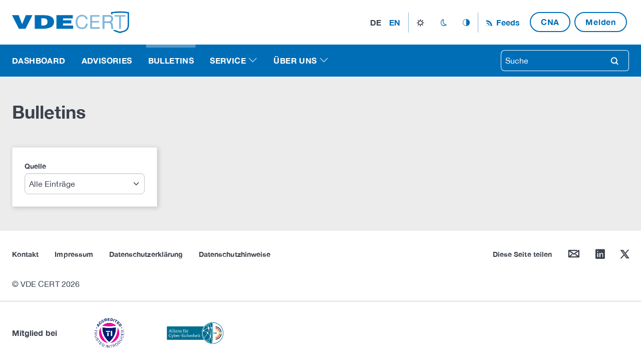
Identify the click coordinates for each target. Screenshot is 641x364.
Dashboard (39, 60)
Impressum (74, 254)
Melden (601, 22)
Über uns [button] (295, 60)
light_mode (420, 23)
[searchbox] (551, 61)
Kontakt (25, 254)
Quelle (35, 166)
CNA (550, 22)
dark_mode (443, 23)
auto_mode (466, 23)
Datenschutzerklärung (146, 254)
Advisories (107, 60)
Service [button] (228, 60)
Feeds (507, 22)
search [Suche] (614, 61)
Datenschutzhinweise (235, 254)
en (395, 22)
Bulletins (171, 60)
